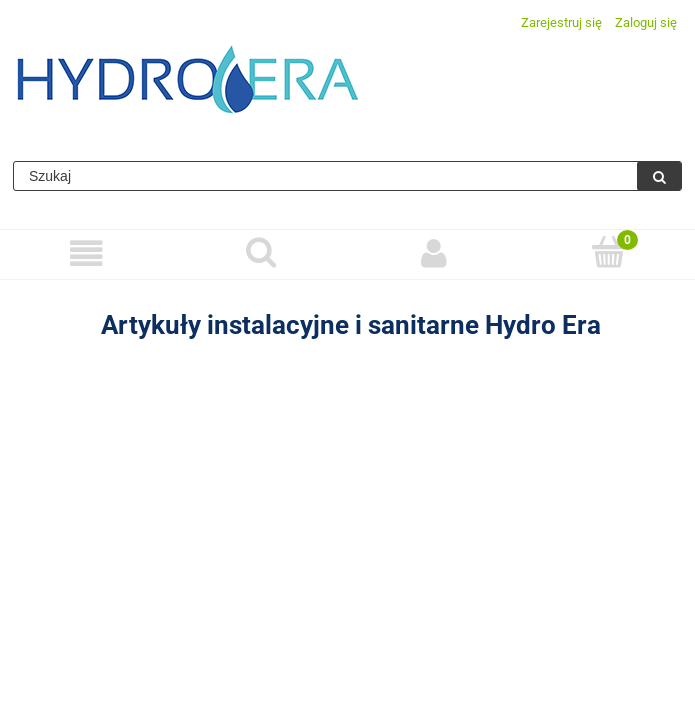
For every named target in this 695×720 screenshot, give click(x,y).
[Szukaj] (659, 176)
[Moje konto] (435, 253)
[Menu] (87, 253)
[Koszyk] (608, 252)
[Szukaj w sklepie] (325, 176)
